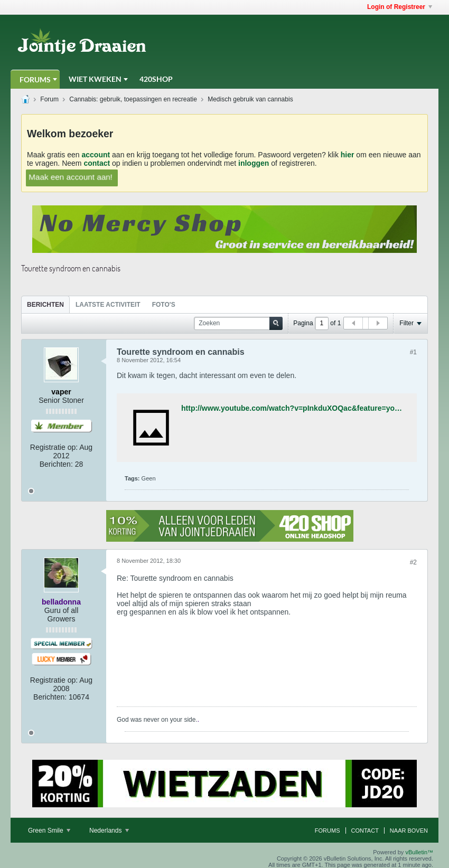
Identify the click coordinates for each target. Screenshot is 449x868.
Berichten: (56, 464)
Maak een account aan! (71, 177)
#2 (413, 562)
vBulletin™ (419, 852)
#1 (413, 352)
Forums (35, 79)
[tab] (45, 304)
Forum (49, 99)
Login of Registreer (400, 7)
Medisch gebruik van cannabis (250, 99)
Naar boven (409, 831)
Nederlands (109, 831)
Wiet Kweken (95, 79)
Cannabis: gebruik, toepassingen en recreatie (133, 99)
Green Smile (49, 831)
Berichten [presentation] (45, 305)
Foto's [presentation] (164, 305)
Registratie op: (54, 447)
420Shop (156, 79)
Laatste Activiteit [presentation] (108, 305)
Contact (365, 831)
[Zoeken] (238, 323)
